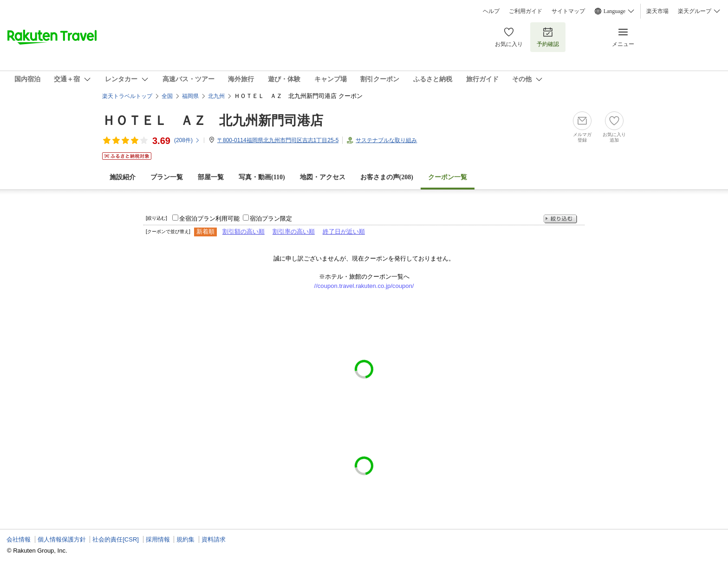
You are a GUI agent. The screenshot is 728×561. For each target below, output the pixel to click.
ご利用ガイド (526, 11)
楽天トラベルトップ (127, 96)
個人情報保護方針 (62, 539)
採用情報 (158, 539)
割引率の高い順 (294, 232)
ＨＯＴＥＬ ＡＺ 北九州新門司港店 (213, 121)
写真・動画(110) (262, 177)
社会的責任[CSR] (116, 539)
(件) (187, 140)
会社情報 (19, 539)
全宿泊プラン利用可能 (209, 219)
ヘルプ (491, 11)
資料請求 (214, 539)
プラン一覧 (167, 177)
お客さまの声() (387, 177)
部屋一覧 (211, 177)
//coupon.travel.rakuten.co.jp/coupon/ (364, 286)
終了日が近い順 (344, 232)
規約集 (185, 539)
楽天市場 (657, 11)
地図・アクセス (323, 177)
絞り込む (560, 219)
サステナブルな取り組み (386, 140)
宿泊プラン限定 (271, 219)
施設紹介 (123, 177)
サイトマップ (568, 11)
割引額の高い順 (244, 232)
